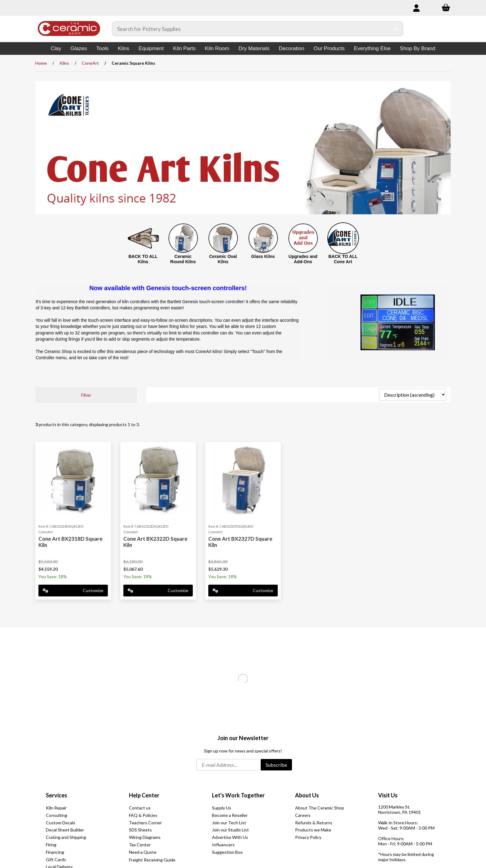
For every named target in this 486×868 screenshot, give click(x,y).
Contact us (140, 808)
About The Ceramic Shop (320, 808)
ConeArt (90, 63)
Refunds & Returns (314, 823)
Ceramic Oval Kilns (223, 259)
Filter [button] (86, 395)
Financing (55, 852)
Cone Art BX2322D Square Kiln (155, 542)
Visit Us (388, 795)
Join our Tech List (229, 823)
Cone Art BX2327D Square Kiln (240, 542)
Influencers (223, 845)
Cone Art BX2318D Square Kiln (71, 542)
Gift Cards (56, 859)
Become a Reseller (230, 815)
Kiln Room (217, 48)
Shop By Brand (418, 48)
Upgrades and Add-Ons (303, 259)
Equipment (151, 48)
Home (41, 63)
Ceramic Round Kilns (183, 259)
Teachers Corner (145, 823)
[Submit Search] (397, 29)
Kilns (124, 48)
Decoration (292, 48)
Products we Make (313, 830)
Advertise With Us (230, 837)
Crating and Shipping (66, 837)
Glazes (79, 48)
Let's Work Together (238, 795)
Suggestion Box (227, 852)
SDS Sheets (140, 830)
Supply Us (222, 808)
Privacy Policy (308, 837)
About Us (307, 795)
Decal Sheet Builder (65, 830)
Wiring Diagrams (145, 837)
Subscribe (276, 765)
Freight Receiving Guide (152, 860)
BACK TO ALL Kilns (143, 259)
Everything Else (372, 48)
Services (57, 795)
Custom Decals (61, 823)
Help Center (144, 795)
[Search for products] (251, 29)
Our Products (329, 48)
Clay (56, 48)
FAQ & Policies (143, 815)
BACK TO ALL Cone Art (343, 259)
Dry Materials (254, 48)
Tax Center (140, 845)
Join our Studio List (230, 830)
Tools (102, 48)
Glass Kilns (263, 256)
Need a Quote (143, 852)
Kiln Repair (56, 808)
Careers (303, 815)
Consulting (57, 815)
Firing (51, 845)
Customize (73, 590)
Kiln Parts (184, 48)
